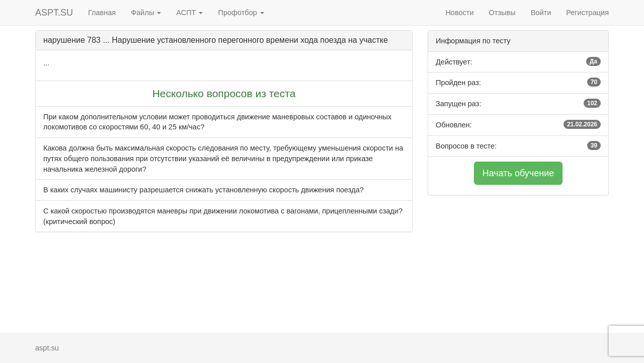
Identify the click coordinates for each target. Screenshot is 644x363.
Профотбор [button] (241, 13)
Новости (459, 13)
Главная (102, 13)
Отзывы (502, 13)
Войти (541, 13)
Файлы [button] (146, 13)
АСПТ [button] (189, 13)
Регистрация (587, 13)
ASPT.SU (54, 13)
